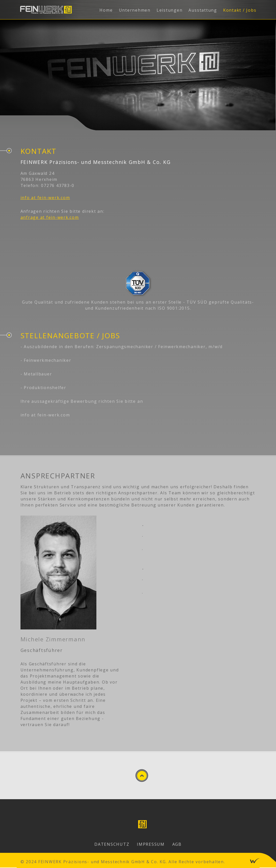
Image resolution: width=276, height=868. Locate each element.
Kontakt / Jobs (240, 10)
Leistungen (170, 10)
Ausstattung (203, 10)
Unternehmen (135, 10)
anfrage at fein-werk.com (50, 217)
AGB (177, 844)
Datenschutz (112, 844)
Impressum (151, 844)
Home (106, 10)
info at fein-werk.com (45, 198)
